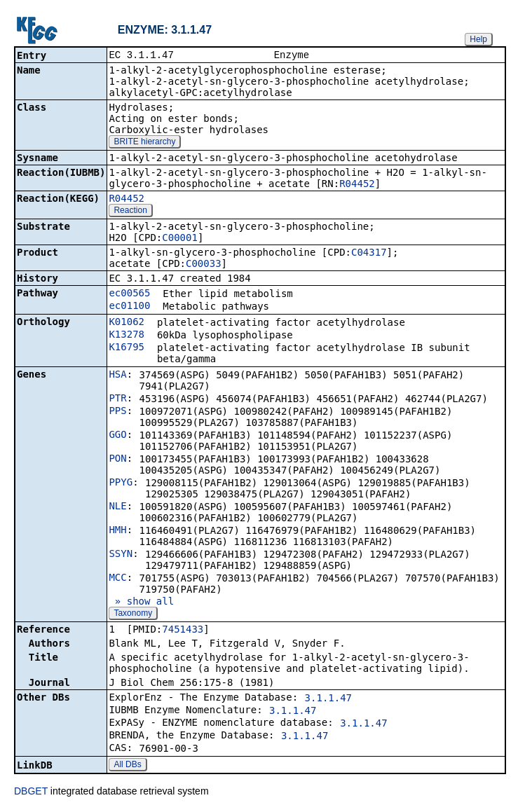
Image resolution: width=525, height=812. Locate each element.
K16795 (127, 348)
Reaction (130, 212)
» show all (141, 603)
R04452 (357, 185)
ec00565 (129, 294)
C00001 (180, 239)
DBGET (31, 792)
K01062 (127, 323)
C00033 (204, 265)
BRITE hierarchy (144, 143)
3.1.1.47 (328, 699)
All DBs (127, 766)
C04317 (369, 254)
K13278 (127, 336)
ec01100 (129, 307)
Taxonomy (133, 614)
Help (478, 39)
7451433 (183, 631)
